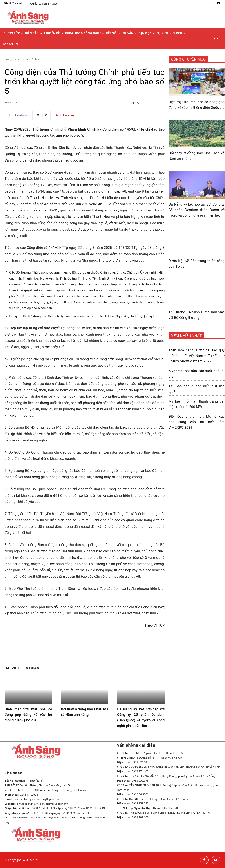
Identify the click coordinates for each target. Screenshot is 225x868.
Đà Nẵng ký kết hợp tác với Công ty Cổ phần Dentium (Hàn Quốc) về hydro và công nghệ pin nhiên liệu (197, 210)
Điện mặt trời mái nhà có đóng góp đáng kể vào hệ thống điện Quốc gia (28, 715)
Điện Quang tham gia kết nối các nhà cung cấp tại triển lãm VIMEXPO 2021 (197, 422)
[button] (216, 39)
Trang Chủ (11, 59)
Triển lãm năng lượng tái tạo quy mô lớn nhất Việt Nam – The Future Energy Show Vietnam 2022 (197, 356)
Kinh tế (36, 59)
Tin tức (24, 59)
